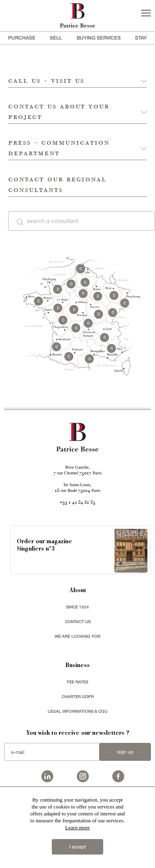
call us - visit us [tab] (46, 80)
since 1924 (77, 607)
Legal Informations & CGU (77, 711)
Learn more (77, 827)
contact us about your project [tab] (59, 111)
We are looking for (77, 636)
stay (141, 38)
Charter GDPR (78, 696)
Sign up (125, 752)
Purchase (22, 38)
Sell (56, 38)
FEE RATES (77, 682)
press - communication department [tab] (59, 148)
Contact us (78, 621)
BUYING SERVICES (99, 38)
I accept (78, 847)
